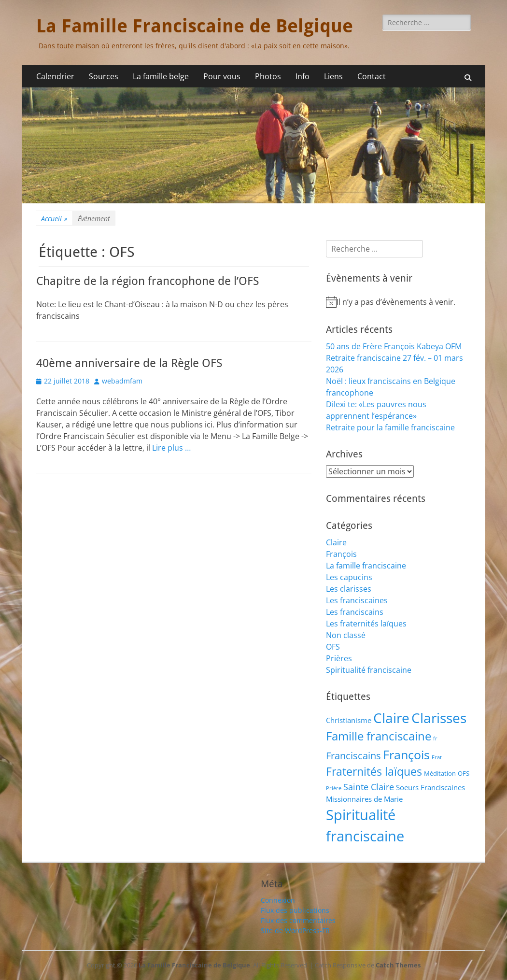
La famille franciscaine (366, 566)
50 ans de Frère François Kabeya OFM (394, 346)
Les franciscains (355, 612)
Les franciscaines (357, 600)
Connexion (278, 900)
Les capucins (349, 577)
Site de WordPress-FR (295, 930)
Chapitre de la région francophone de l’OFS (148, 281)
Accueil (54, 219)
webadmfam (122, 381)
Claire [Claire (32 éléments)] (391, 718)
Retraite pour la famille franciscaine (390, 427)
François (341, 554)
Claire (336, 542)
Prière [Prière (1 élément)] (334, 788)
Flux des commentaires (298, 920)
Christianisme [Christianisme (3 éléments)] (349, 720)
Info (303, 76)
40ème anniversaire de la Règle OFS (129, 363)
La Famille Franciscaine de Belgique (195, 26)
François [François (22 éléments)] (406, 754)
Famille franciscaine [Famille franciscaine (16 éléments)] (379, 736)
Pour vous (222, 76)
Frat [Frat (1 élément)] (437, 757)
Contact (372, 76)
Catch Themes (398, 965)
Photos (268, 76)
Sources (104, 76)
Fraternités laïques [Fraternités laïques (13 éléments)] (374, 772)
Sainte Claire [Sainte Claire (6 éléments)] (369, 787)
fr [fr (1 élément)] (435, 739)
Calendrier (55, 76)
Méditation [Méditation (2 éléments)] (440, 773)
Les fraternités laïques (366, 624)
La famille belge (161, 76)
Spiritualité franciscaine (369, 670)
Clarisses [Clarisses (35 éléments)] (439, 718)
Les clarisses (349, 589)
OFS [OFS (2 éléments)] (464, 773)
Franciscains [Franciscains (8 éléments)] (353, 756)
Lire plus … (171, 448)
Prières (339, 658)
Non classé (346, 635)
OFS (333, 647)
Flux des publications (295, 910)
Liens (333, 76)
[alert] (398, 302)
